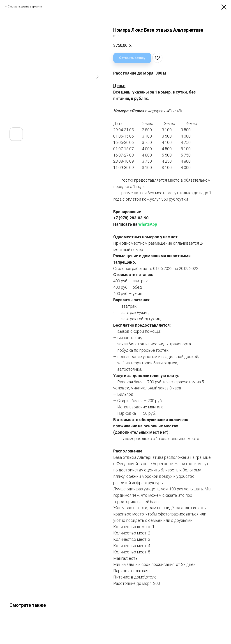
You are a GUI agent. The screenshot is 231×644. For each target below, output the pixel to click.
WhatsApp (148, 224)
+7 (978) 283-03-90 (131, 218)
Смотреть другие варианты (25, 7)
